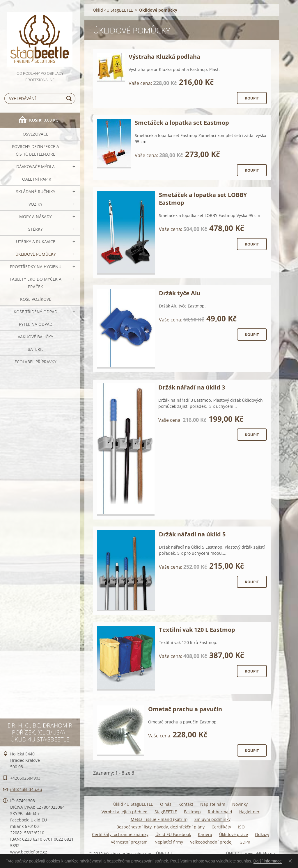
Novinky (240, 804)
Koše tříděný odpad (36, 312)
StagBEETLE (166, 812)
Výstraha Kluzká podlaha (164, 57)
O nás (166, 804)
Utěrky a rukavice (36, 242)
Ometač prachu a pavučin (185, 709)
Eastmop (192, 812)
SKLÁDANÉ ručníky (36, 192)
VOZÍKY (36, 204)
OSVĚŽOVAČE (36, 134)
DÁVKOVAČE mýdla (36, 167)
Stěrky (36, 229)
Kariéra (205, 834)
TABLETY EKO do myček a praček (36, 283)
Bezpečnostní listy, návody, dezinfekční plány (160, 827)
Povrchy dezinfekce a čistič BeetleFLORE (36, 150)
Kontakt (186, 804)
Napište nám (213, 804)
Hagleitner (249, 812)
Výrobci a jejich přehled (125, 812)
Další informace (268, 861)
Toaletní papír (36, 179)
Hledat (70, 98)
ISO (241, 827)
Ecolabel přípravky (36, 362)
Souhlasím (291, 861)
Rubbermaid (220, 812)
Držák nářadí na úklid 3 (192, 387)
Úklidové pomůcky (36, 254)
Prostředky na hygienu (36, 267)
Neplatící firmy (169, 842)
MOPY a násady (36, 217)
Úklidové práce (234, 834)
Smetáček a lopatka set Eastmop (182, 123)
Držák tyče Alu (180, 293)
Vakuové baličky (36, 337)
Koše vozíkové (36, 299)
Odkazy (262, 834)
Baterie (36, 349)
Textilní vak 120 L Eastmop (197, 630)
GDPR (245, 842)
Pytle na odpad (36, 324)
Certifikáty (221, 827)
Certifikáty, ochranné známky (120, 834)
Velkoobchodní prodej (211, 842)
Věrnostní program (129, 842)
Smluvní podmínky (212, 819)
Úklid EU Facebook (173, 834)
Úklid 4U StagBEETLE (113, 10)
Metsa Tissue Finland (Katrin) (159, 819)
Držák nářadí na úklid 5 (192, 534)
